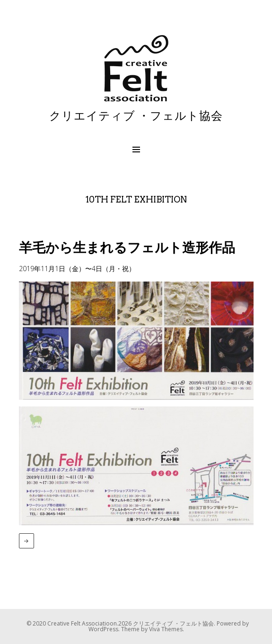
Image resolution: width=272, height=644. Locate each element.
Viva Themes (166, 629)
